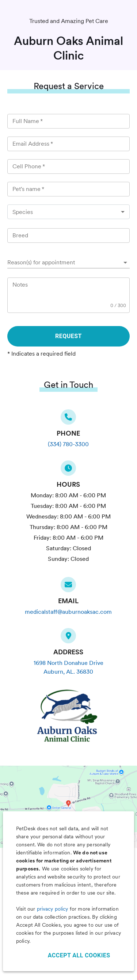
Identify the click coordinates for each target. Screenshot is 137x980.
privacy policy (53, 909)
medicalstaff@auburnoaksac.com (68, 612)
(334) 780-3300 (68, 444)
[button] (68, 263)
